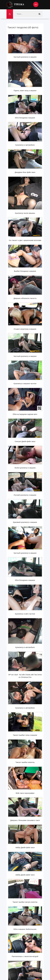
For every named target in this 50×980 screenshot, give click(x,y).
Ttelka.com (19, 5)
